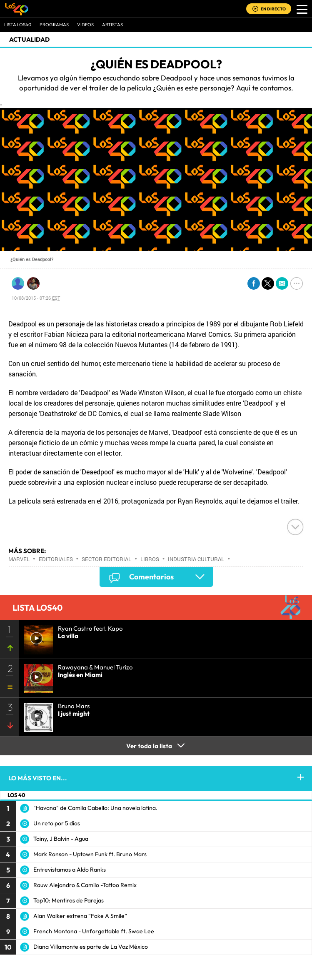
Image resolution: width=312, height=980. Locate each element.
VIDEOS (85, 25)
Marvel (19, 559)
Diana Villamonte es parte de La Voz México (91, 947)
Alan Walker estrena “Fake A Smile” (80, 916)
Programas (54, 25)
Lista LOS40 (18, 25)
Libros (150, 559)
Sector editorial (106, 559)
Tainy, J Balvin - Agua (61, 839)
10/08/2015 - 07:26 (36, 298)
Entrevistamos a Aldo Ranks (70, 870)
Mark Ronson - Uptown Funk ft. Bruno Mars (90, 854)
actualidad (29, 39)
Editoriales (56, 559)
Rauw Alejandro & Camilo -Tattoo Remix (85, 885)
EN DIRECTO (273, 9)
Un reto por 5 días (57, 823)
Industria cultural (196, 559)
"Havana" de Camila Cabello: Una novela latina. (95, 808)
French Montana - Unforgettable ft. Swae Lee (94, 931)
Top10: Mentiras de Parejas (69, 900)
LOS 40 (16, 795)
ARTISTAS (112, 25)
